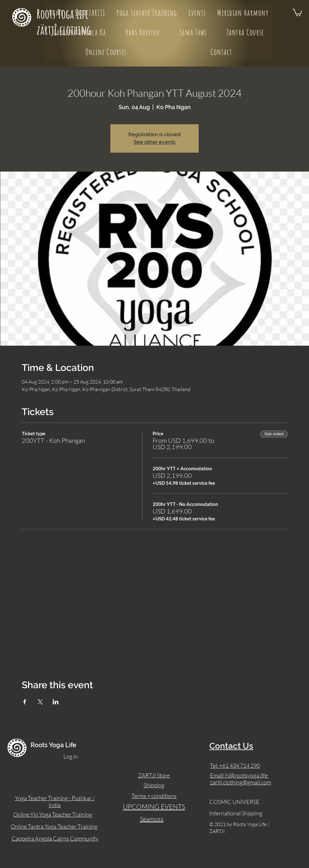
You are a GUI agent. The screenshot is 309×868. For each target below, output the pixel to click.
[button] (297, 12)
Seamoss (152, 819)
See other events (155, 142)
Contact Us (231, 746)
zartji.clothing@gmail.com (241, 782)
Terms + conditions (154, 796)
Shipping (154, 785)
